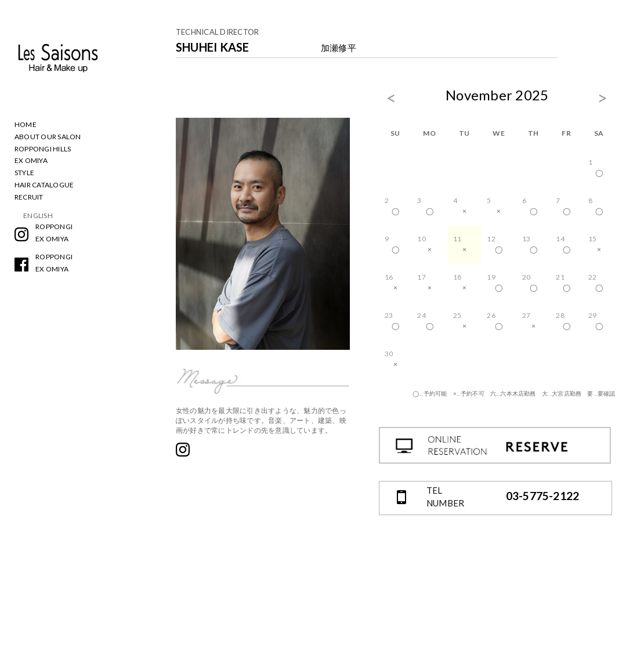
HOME (26, 124)
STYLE (24, 173)
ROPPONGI (54, 227)
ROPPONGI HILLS (43, 149)
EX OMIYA (31, 160)
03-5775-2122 (543, 496)
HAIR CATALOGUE (44, 185)
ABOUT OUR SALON (48, 137)
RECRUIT (29, 197)
